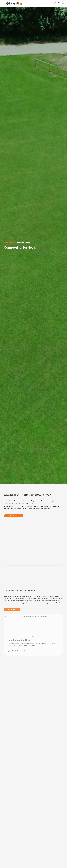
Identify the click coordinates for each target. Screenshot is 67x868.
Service (12, 243)
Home (6, 243)
